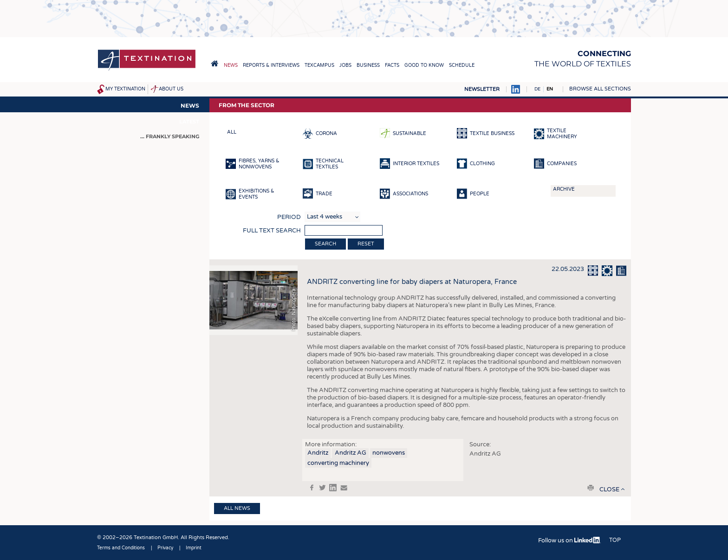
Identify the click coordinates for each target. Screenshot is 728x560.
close (609, 489)
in (333, 488)
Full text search (272, 231)
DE (537, 89)
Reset (366, 244)
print (591, 488)
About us (171, 89)
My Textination (125, 89)
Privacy (165, 548)
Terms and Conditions (121, 548)
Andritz (318, 453)
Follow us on (569, 541)
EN (550, 89)
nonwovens (389, 453)
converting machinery (338, 463)
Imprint (194, 548)
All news (237, 508)
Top (615, 540)
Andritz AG (351, 453)
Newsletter (482, 89)
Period (289, 217)
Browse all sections (600, 89)
